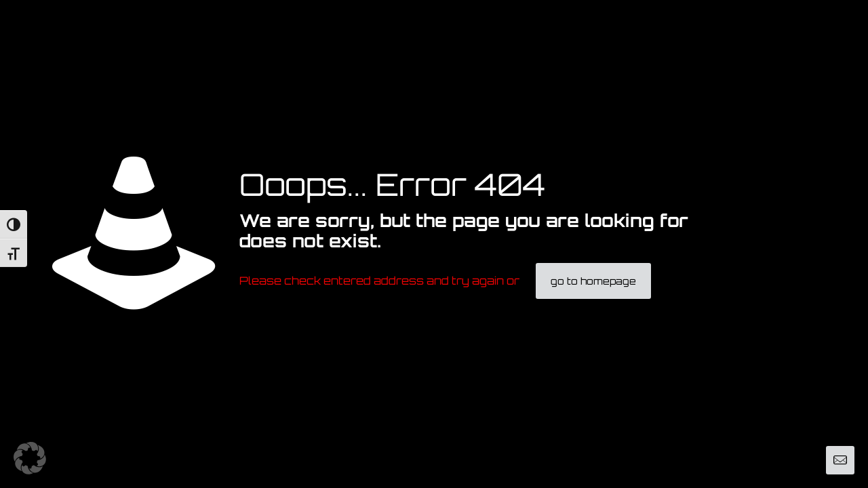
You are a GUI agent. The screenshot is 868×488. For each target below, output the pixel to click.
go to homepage (593, 281)
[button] (30, 458)
